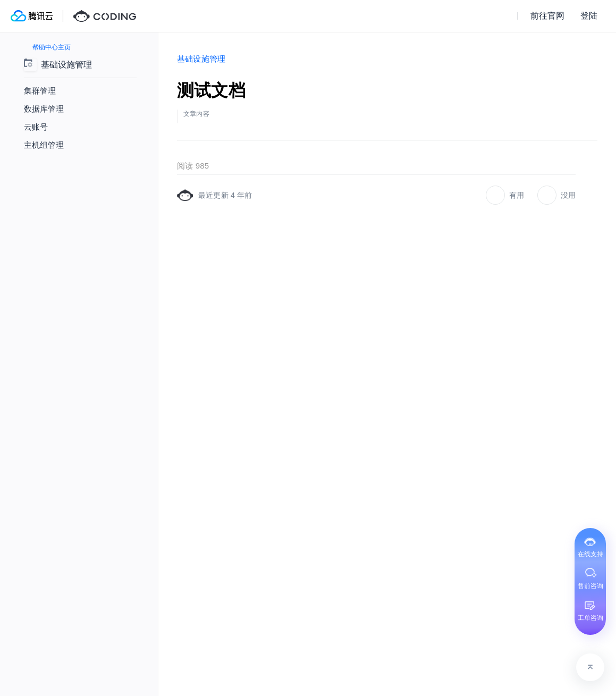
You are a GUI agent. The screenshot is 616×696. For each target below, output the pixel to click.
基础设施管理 (201, 59)
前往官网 (547, 16)
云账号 (36, 127)
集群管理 (40, 91)
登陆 (589, 16)
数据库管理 (44, 109)
